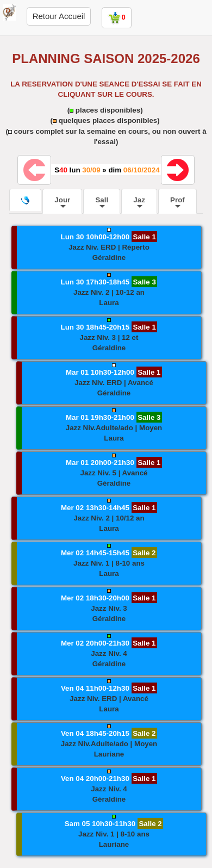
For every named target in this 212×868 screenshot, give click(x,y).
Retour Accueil (59, 16)
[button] (107, 247)
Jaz (139, 202)
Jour (62, 202)
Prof (177, 202)
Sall (102, 202)
